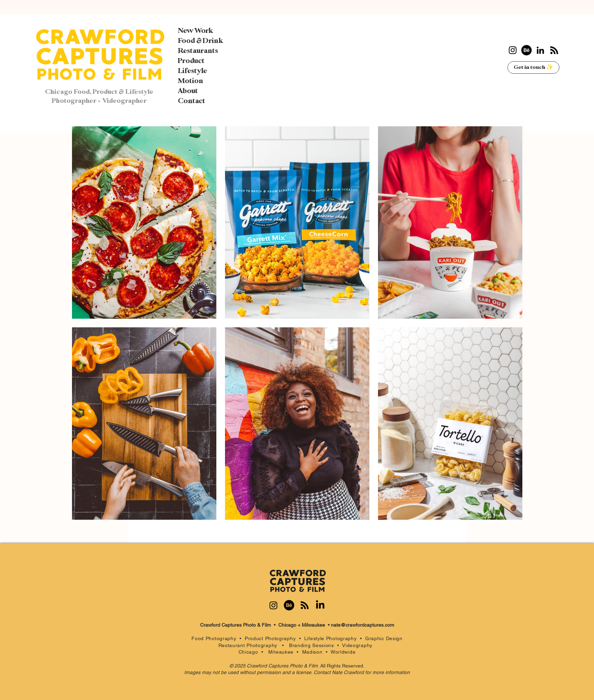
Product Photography (270, 638)
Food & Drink (200, 41)
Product (191, 61)
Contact (192, 101)
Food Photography (214, 638)
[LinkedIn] (540, 50)
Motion (191, 81)
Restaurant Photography (250, 645)
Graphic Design (384, 638)
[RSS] (554, 50)
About (188, 91)
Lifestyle (192, 71)
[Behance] (526, 50)
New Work (195, 31)
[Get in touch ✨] (533, 67)
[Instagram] (513, 50)
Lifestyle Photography (332, 638)
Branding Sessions (312, 645)
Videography (359, 645)
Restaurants (198, 51)
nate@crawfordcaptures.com (363, 625)
